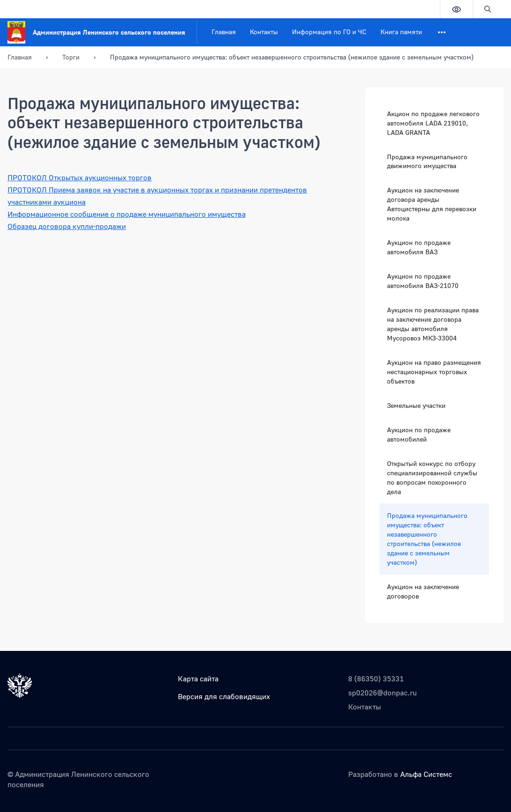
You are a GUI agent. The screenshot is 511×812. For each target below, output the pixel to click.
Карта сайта (198, 679)
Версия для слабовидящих (224, 696)
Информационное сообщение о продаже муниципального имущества (127, 214)
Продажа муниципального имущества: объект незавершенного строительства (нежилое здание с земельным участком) (427, 539)
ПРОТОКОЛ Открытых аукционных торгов (80, 177)
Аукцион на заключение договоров (423, 591)
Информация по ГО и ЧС (329, 32)
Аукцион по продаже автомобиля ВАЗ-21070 (423, 281)
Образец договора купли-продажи (67, 226)
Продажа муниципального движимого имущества (427, 161)
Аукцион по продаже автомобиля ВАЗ (419, 247)
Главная (224, 32)
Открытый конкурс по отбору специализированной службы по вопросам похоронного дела (432, 477)
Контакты (264, 32)
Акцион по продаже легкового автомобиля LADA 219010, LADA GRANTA (433, 123)
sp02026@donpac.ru (383, 693)
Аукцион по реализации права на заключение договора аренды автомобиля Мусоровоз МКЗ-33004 (433, 324)
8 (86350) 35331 (376, 679)
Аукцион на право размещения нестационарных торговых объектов (434, 372)
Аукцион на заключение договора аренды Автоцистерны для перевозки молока (432, 204)
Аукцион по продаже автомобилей (419, 434)
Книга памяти (401, 32)
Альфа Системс (426, 774)
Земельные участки (416, 405)
